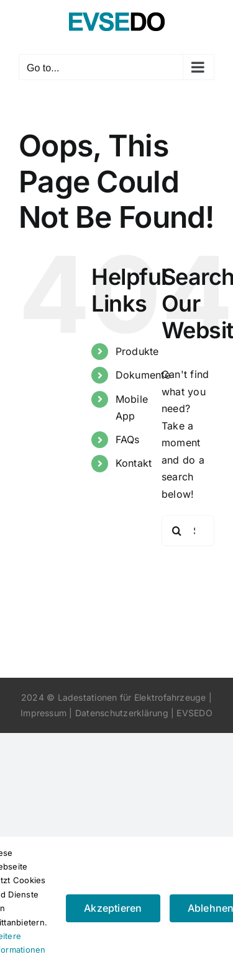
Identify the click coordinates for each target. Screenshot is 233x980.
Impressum (43, 713)
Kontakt (134, 463)
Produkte (137, 351)
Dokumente (143, 375)
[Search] (177, 531)
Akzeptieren (113, 908)
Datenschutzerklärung (122, 713)
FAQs (128, 439)
